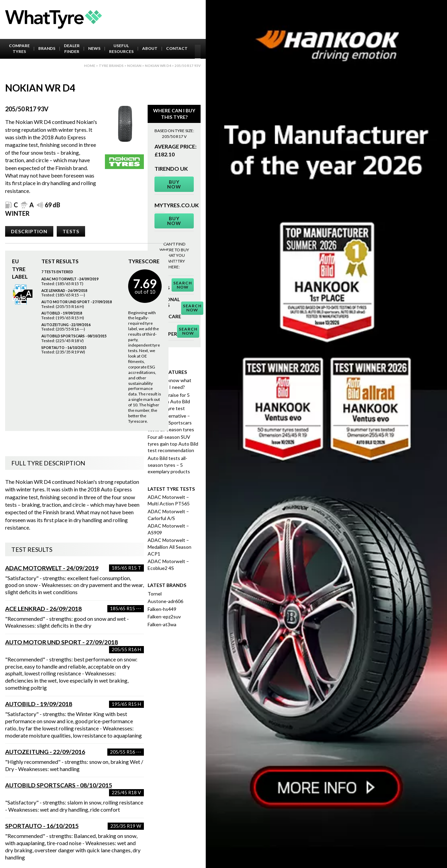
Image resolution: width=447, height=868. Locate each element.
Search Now (183, 285)
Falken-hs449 (162, 609)
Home (90, 66)
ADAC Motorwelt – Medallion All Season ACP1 (170, 547)
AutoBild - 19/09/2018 (39, 704)
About (150, 48)
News (94, 48)
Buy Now (174, 184)
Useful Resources (121, 48)
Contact (177, 48)
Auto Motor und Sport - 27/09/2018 (62, 642)
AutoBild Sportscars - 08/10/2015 (59, 785)
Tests (71, 231)
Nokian (134, 66)
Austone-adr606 (165, 601)
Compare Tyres (19, 48)
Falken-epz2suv (164, 617)
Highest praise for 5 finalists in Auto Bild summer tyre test (169, 402)
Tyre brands (111, 66)
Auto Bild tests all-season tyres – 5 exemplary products (169, 465)
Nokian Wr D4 (158, 66)
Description (29, 231)
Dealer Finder (72, 48)
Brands (47, 48)
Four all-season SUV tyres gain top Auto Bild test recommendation (173, 444)
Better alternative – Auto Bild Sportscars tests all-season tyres (171, 422)
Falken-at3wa (162, 624)
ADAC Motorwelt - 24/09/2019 (52, 568)
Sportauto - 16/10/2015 (42, 826)
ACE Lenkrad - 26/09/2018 (43, 609)
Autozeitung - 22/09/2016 (45, 752)
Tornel (155, 594)
